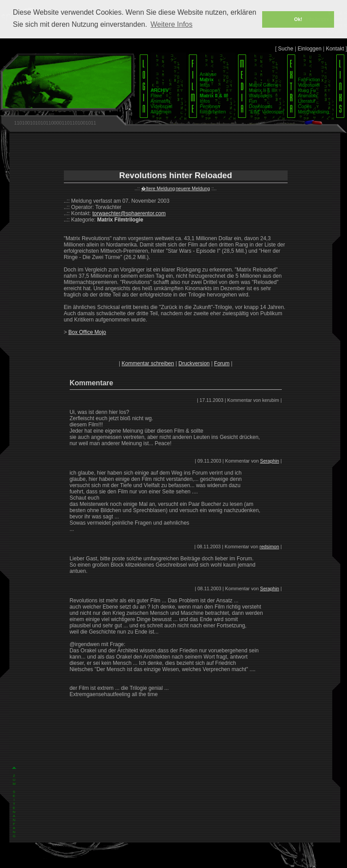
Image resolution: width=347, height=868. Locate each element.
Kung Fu (307, 90)
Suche (286, 49)
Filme (156, 96)
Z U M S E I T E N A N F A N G (14, 806)
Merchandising (313, 112)
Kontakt (335, 49)
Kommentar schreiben (148, 363)
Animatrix (160, 101)
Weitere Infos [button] (171, 24)
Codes (305, 106)
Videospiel (161, 106)
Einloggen (309, 49)
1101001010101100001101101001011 (55, 123)
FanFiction (309, 79)
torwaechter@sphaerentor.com (129, 213)
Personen (210, 90)
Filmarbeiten (213, 112)
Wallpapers (261, 96)
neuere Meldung (193, 188)
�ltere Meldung (158, 188)
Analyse (208, 74)
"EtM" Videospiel (266, 112)
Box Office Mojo (87, 332)
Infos (205, 85)
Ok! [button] (298, 19)
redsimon (269, 547)
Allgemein (161, 112)
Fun (253, 101)
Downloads (261, 106)
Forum (222, 363)
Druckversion (194, 363)
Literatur (307, 101)
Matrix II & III (262, 90)
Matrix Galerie (263, 85)
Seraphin (270, 461)
